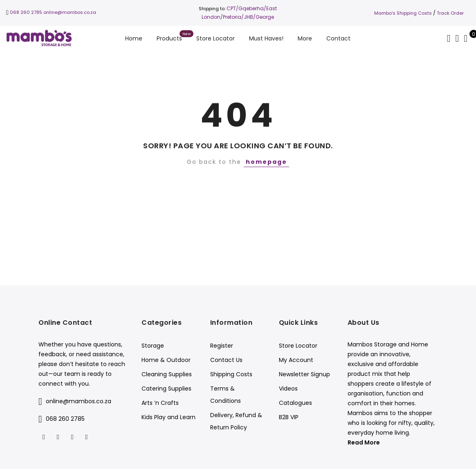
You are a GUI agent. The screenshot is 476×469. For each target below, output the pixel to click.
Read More (364, 442)
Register (222, 346)
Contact (338, 38)
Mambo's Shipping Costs (403, 13)
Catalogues (295, 403)
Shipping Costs (231, 374)
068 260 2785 (26, 12)
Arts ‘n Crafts (160, 403)
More (305, 38)
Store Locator (216, 38)
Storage (153, 346)
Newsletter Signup (304, 374)
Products (169, 38)
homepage (266, 162)
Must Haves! (266, 38)
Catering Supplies (166, 389)
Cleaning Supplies (167, 374)
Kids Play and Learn (168, 417)
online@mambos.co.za (70, 12)
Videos (288, 389)
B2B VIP (289, 417)
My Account (296, 360)
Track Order (450, 13)
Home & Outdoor (166, 360)
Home (134, 38)
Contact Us (226, 360)
